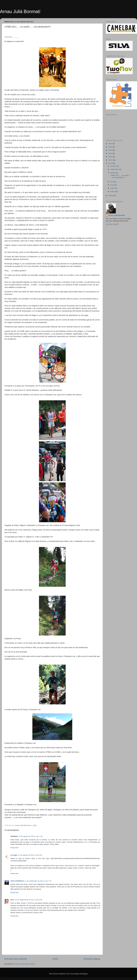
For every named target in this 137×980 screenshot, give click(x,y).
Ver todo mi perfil (112, 224)
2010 (111, 196)
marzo (113, 191)
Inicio (55, 959)
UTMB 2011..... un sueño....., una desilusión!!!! (121, 176)
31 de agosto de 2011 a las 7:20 (31, 836)
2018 (111, 144)
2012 (111, 160)
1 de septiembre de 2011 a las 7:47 (38, 881)
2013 (111, 157)
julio (112, 182)
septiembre (115, 169)
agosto (113, 173)
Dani (12, 900)
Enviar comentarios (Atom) (25, 964)
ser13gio (14, 855)
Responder (15, 848)
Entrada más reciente (16, 959)
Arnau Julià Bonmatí (20, 12)
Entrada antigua (92, 959)
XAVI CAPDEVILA (17, 881)
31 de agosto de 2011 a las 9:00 (30, 855)
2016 (111, 147)
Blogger (85, 974)
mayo (113, 188)
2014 (111, 153)
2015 (111, 150)
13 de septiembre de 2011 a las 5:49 (28, 900)
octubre (114, 166)
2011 (111, 163)
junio (112, 185)
